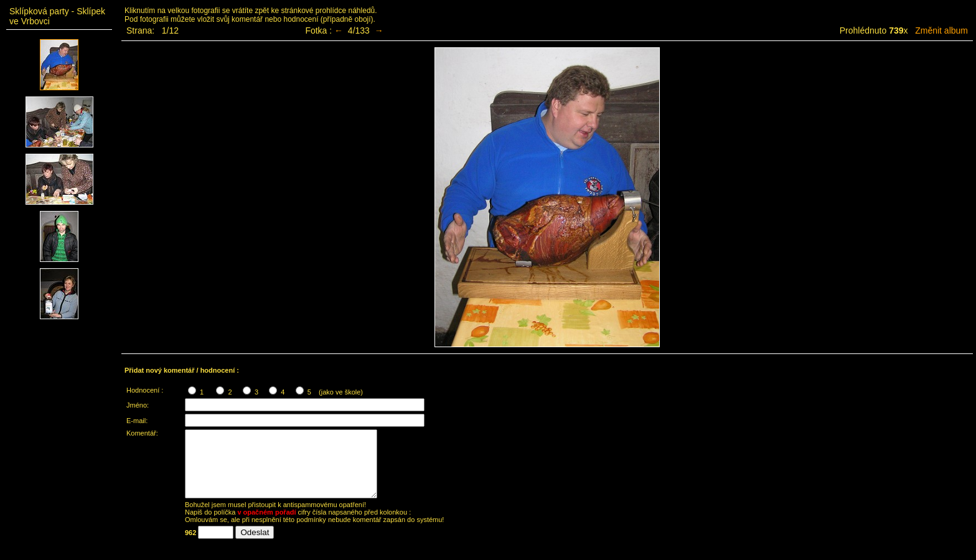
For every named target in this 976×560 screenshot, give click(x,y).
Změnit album (941, 30)
